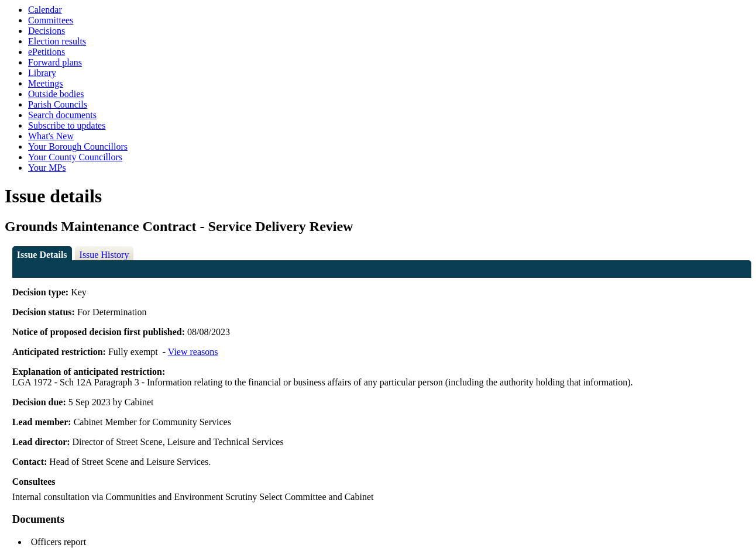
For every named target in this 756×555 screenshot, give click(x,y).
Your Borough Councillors (78, 146)
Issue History (104, 255)
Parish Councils (58, 104)
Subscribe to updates (67, 125)
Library (42, 73)
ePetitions (47, 52)
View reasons (193, 352)
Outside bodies (56, 94)
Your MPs (47, 168)
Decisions (47, 31)
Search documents (62, 115)
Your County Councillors (75, 157)
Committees (51, 20)
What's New (51, 136)
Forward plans (55, 62)
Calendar (45, 10)
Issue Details (42, 255)
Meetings (46, 83)
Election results (57, 41)
